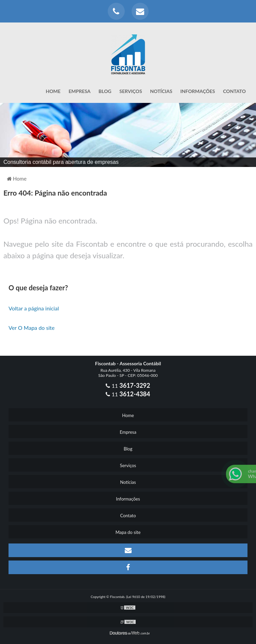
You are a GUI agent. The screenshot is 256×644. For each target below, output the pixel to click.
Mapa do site (128, 532)
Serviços (131, 91)
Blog (105, 91)
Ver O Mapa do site (32, 328)
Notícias (161, 91)
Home (53, 91)
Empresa (79, 91)
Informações (198, 91)
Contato (234, 91)
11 (128, 386)
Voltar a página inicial (34, 308)
